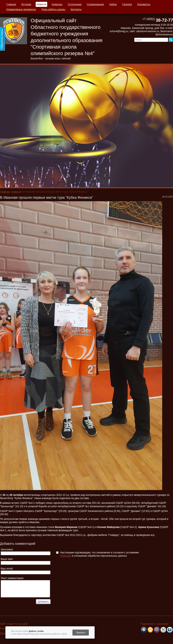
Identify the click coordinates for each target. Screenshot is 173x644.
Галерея (127, 4)
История (26, 4)
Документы (144, 4)
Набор (113, 4)
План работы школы (53, 9)
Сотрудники (75, 4)
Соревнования (95, 4)
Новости (41, 4)
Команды (57, 4)
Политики (66, 556)
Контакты (76, 9)
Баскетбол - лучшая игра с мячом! (51, 58)
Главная (11, 4)
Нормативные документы (21, 9)
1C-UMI (23, 624)
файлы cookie (36, 631)
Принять (81, 633)
